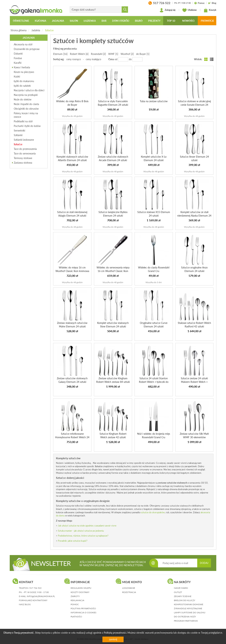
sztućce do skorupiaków (153, 512)
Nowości (188, 21)
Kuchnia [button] (41, 21)
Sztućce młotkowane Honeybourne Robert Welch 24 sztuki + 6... (72, 437)
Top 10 (171, 21)
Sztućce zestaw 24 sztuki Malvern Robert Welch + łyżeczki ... (194, 382)
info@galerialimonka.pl (41, 596)
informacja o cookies (84, 612)
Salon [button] (74, 21)
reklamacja (77, 600)
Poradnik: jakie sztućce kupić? (73, 541)
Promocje (207, 21)
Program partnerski (186, 621)
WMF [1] (113, 54)
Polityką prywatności (115, 633)
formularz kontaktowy (33, 600)
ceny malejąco (93, 59)
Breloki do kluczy (185, 600)
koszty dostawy (80, 592)
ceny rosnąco (74, 59)
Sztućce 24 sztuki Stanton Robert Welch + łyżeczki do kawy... (154, 382)
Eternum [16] (60, 54)
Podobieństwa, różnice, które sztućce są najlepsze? (83, 536)
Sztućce (49, 30)
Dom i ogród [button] (121, 21)
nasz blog (25, 604)
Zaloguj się (167, 10)
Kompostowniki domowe (189, 604)
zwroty (75, 596)
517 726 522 (35, 588)
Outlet (178, 592)
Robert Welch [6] (79, 54)
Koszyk (210, 10)
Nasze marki (181, 588)
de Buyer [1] (143, 54)
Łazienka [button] (90, 21)
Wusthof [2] (127, 54)
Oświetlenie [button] (21, 21)
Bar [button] (104, 21)
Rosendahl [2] (98, 54)
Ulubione (190, 10)
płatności (76, 617)
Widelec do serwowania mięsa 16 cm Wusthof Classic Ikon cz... (113, 271)
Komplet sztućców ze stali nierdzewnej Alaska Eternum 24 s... (194, 216)
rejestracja (129, 592)
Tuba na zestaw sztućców (154, 101)
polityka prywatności (83, 608)
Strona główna (19, 30)
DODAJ (204, 563)
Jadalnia (36, 30)
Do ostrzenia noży (185, 617)
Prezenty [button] (154, 21)
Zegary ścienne (183, 596)
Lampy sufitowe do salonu (190, 612)
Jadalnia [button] (58, 21)
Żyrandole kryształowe (188, 608)
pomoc (75, 604)
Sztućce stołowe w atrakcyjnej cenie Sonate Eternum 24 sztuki (194, 105)
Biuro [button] (139, 21)
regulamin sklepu (81, 588)
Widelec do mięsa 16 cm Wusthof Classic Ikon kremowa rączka (72, 271)
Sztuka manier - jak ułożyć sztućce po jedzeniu (81, 531)
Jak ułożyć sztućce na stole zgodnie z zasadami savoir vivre (87, 526)
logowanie (129, 588)
